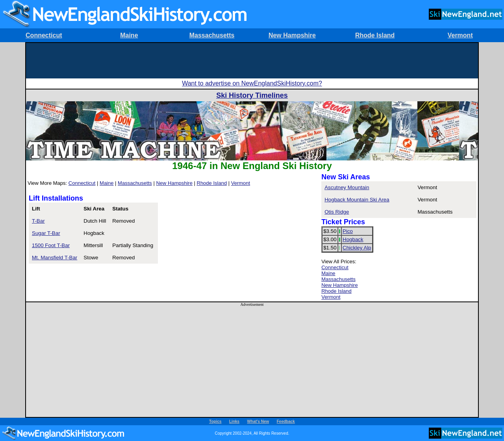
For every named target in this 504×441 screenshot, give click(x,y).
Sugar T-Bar (46, 233)
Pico (348, 231)
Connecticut (44, 35)
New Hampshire (292, 35)
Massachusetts (212, 35)
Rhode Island (375, 35)
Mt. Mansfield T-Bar (55, 258)
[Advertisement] (252, 61)
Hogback (353, 239)
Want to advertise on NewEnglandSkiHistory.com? (252, 83)
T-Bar (38, 221)
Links (234, 421)
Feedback (286, 421)
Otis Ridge (337, 212)
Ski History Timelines (252, 95)
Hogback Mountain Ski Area (357, 200)
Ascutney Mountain (347, 187)
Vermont (460, 35)
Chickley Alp (357, 248)
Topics (215, 421)
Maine (129, 35)
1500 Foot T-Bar (51, 245)
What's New (258, 421)
